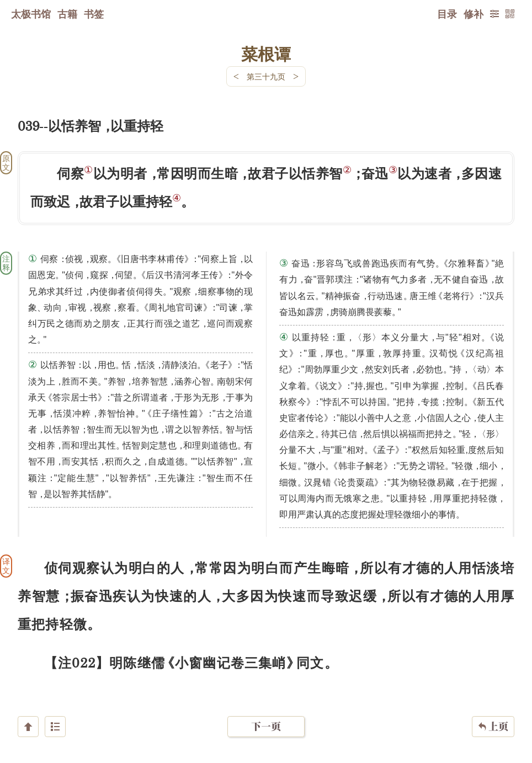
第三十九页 (266, 76)
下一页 (266, 697)
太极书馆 (31, 14)
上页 (493, 697)
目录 (447, 14)
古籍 (67, 14)
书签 (94, 14)
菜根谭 (266, 54)
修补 (474, 14)
